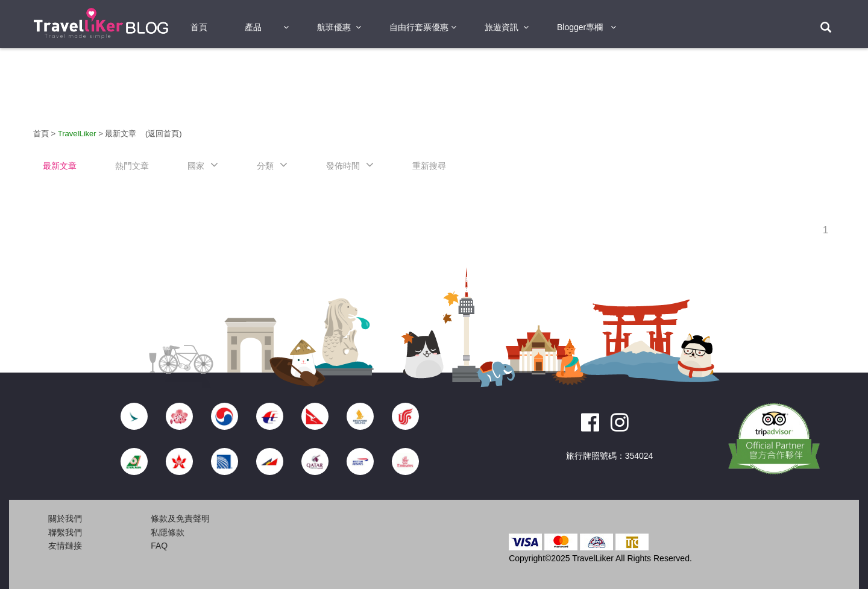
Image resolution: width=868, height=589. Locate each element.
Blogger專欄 (580, 27)
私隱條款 (168, 532)
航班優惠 (334, 27)
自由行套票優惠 (419, 27)
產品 (253, 27)
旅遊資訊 (502, 27)
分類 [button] (265, 166)
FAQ (159, 546)
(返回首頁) (164, 134)
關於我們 (65, 518)
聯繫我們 (65, 532)
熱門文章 (132, 166)
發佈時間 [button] (343, 166)
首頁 (199, 27)
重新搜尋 (429, 166)
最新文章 (122, 134)
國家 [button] (196, 166)
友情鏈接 (65, 546)
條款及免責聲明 (180, 518)
